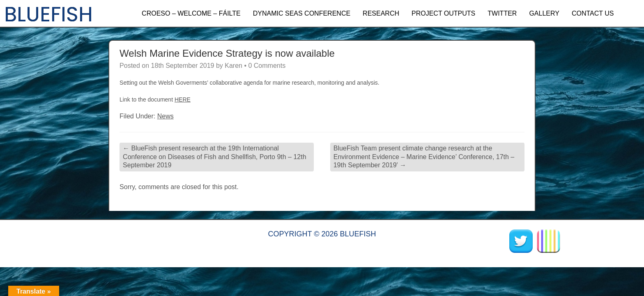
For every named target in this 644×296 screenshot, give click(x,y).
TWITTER (502, 13)
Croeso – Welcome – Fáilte (191, 13)
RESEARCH (381, 13)
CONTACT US (593, 13)
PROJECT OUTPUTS (443, 13)
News (166, 116)
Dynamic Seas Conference (302, 13)
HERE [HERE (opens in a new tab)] (183, 99)
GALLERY (544, 13)
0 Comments (267, 66)
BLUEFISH (48, 14)
